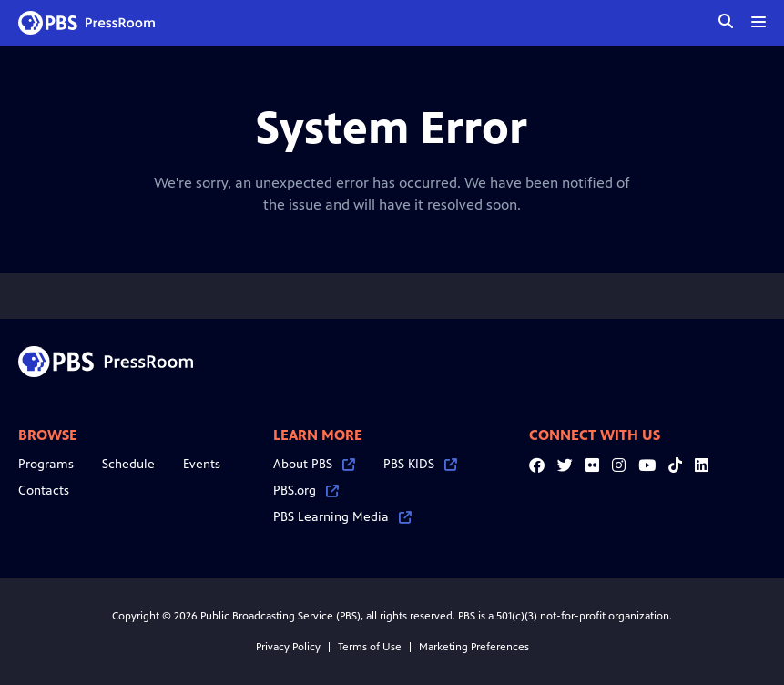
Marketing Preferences (474, 647)
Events (202, 464)
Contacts (44, 491)
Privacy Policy (288, 647)
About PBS (314, 464)
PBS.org (306, 491)
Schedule (128, 464)
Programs (46, 464)
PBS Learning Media (342, 517)
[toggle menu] (759, 22)
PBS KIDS (420, 464)
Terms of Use (370, 647)
